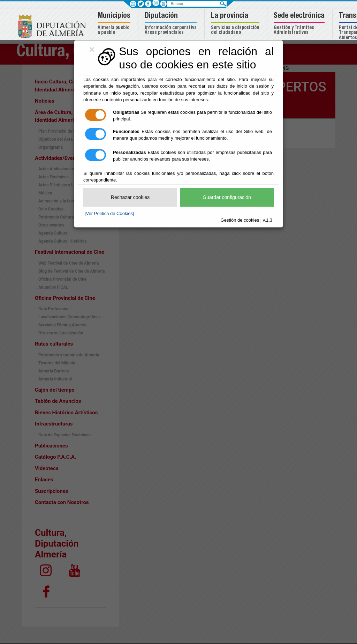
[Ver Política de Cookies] (109, 213)
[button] (115, 24)
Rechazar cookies (130, 197)
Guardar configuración (227, 197)
